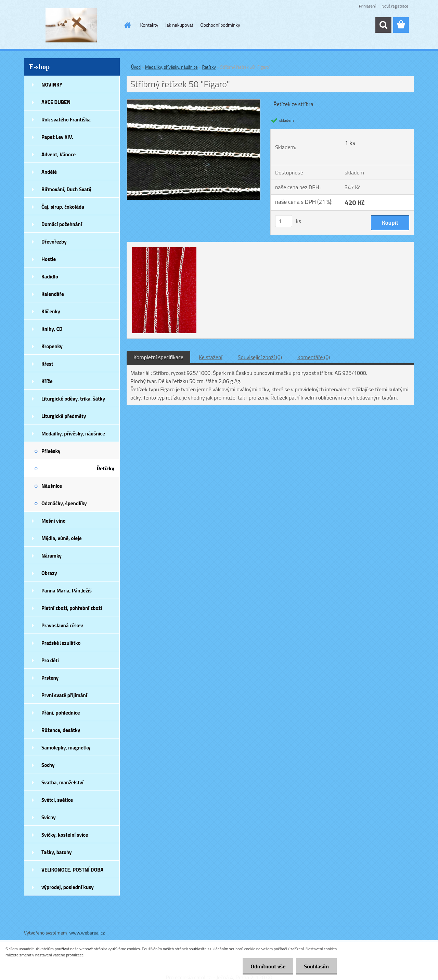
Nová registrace (395, 6)
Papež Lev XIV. (57, 137)
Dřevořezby (54, 242)
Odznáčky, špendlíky (64, 503)
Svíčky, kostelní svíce (65, 835)
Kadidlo (50, 277)
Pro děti (50, 660)
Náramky (51, 556)
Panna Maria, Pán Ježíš (67, 591)
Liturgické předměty (64, 416)
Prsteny (50, 678)
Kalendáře (53, 294)
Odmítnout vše (266, 966)
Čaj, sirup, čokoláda (63, 207)
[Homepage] (127, 25)
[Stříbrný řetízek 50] (194, 102)
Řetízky (106, 468)
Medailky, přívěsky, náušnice (73, 434)
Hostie (49, 259)
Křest (47, 364)
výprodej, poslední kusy (68, 887)
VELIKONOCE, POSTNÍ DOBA (72, 870)
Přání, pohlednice (61, 713)
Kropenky (52, 346)
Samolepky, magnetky (66, 748)
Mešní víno (54, 521)
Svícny (49, 817)
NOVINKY (52, 85)
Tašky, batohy (57, 852)
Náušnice (52, 486)
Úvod (136, 67)
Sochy (48, 765)
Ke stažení (211, 357)
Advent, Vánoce (59, 154)
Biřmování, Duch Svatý (66, 189)
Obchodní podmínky (220, 25)
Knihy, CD (52, 329)
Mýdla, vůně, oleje (62, 538)
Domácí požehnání (62, 224)
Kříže (47, 381)
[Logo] (71, 25)
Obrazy (49, 573)
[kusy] (284, 221)
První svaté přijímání (64, 695)
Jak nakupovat (179, 25)
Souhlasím (316, 966)
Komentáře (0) (314, 357)
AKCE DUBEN (56, 102)
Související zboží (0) (260, 357)
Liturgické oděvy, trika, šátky (73, 399)
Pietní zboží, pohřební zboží (72, 608)
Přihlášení (367, 6)
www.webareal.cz (87, 933)
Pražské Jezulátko (61, 643)
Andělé (49, 172)
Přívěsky (51, 451)
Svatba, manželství (62, 782)
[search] (383, 25)
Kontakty (149, 25)
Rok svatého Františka (66, 120)
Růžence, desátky (61, 730)
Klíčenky (51, 311)
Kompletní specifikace (158, 357)
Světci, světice (57, 800)
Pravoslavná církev (62, 625)
